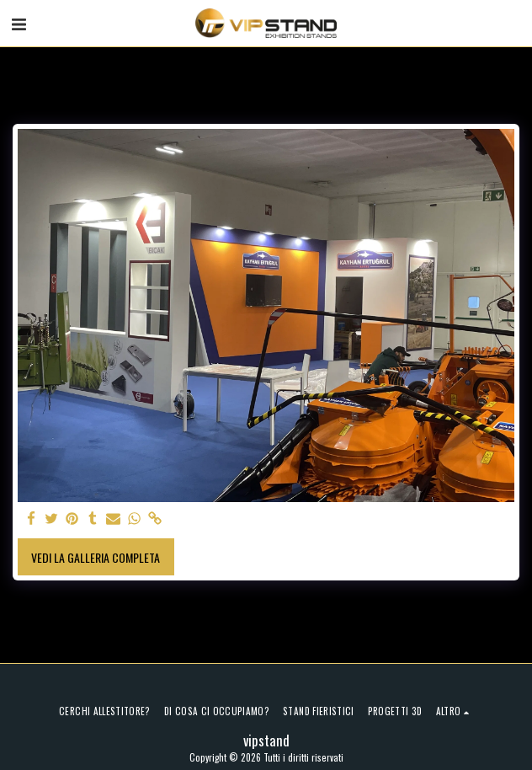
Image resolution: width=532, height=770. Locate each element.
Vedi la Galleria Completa (96, 557)
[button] (19, 23)
